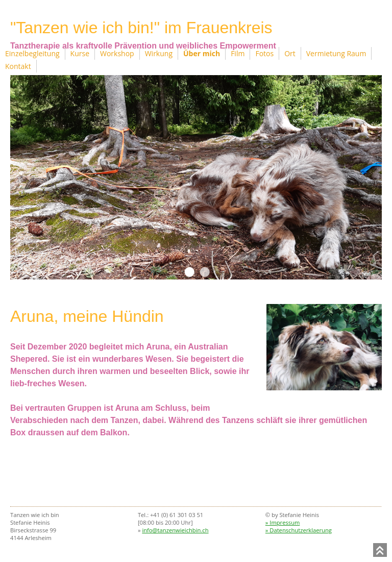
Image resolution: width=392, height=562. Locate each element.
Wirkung (159, 53)
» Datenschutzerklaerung (299, 530)
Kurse (80, 53)
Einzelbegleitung (32, 53)
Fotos (264, 53)
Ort (290, 53)
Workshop (117, 53)
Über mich (202, 53)
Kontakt (18, 66)
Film (238, 53)
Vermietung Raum (336, 53)
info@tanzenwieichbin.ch (175, 530)
